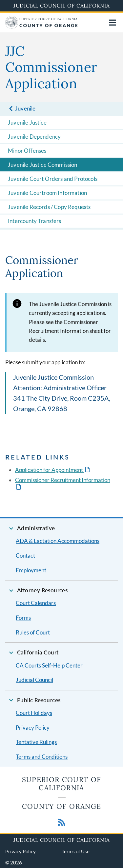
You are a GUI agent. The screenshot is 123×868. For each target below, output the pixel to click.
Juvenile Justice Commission (43, 165)
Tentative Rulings (36, 742)
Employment (31, 570)
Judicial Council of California (62, 6)
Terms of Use (76, 851)
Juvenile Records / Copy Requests (49, 207)
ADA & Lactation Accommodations (58, 541)
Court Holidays (34, 713)
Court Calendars (36, 603)
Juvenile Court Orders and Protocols (53, 179)
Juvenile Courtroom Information (47, 193)
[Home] (41, 27)
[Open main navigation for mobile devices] (113, 23)
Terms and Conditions (42, 757)
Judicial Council (34, 680)
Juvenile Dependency (34, 137)
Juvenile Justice (27, 122)
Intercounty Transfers (35, 221)
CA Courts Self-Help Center (49, 665)
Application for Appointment (50, 470)
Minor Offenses (27, 151)
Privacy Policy (33, 728)
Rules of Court (33, 632)
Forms (23, 618)
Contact (25, 556)
